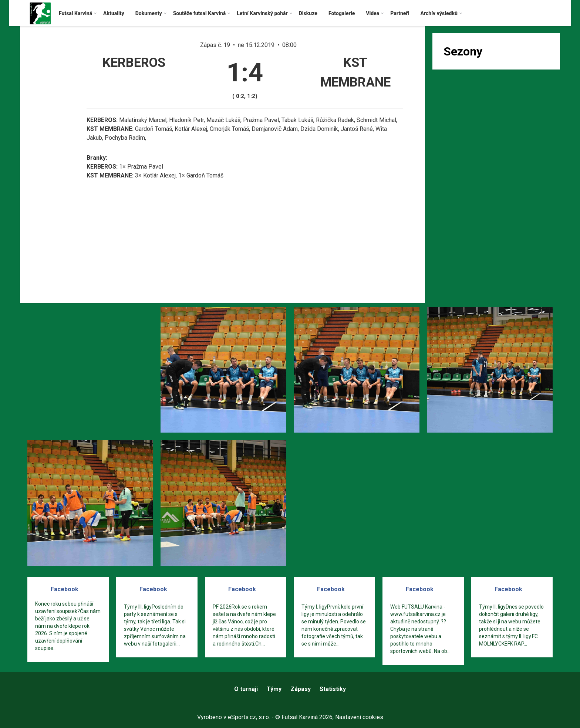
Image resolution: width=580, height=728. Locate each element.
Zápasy (301, 689)
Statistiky (333, 689)
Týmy (274, 689)
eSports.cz (242, 717)
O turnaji (246, 689)
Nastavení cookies (359, 717)
